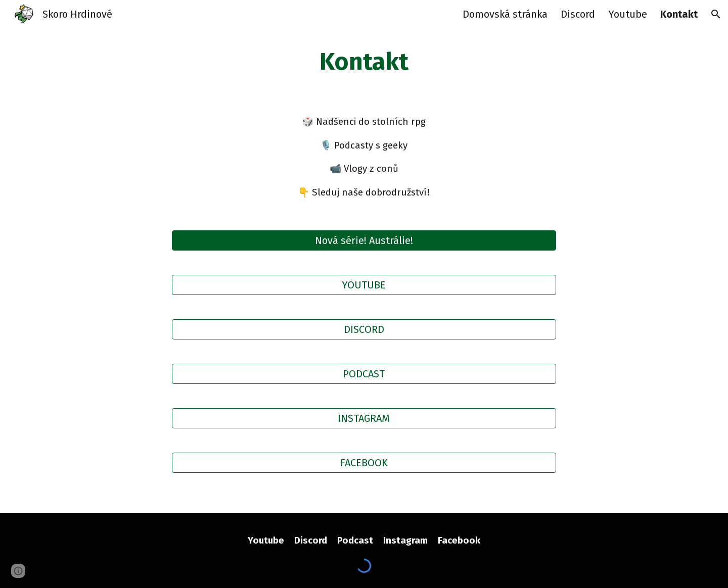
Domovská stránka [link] (505, 14)
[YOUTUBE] (364, 285)
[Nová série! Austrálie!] (364, 240)
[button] (716, 14)
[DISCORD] (364, 329)
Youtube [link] (628, 14)
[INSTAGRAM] (364, 418)
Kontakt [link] (679, 14)
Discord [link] (578, 14)
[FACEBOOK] (364, 463)
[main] (364, 62)
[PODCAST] (364, 374)
